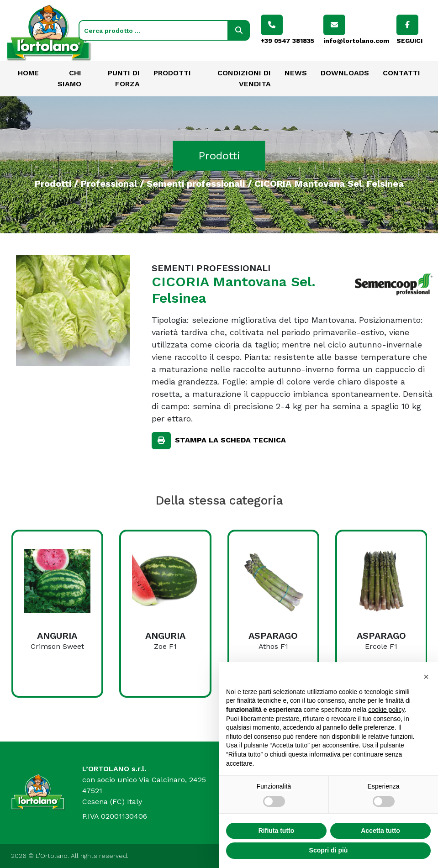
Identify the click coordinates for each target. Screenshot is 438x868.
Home (28, 73)
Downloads (345, 73)
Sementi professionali (196, 183)
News (296, 73)
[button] (426, 698)
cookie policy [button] (386, 731)
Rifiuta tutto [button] (277, 852)
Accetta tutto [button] (380, 852)
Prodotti (172, 73)
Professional (109, 183)
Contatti (401, 73)
